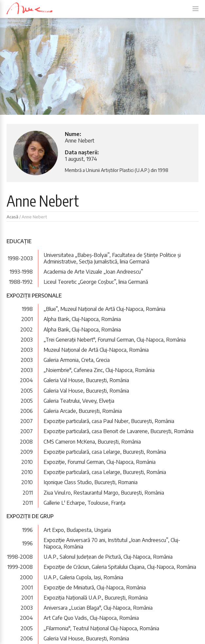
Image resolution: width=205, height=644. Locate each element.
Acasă (12, 217)
